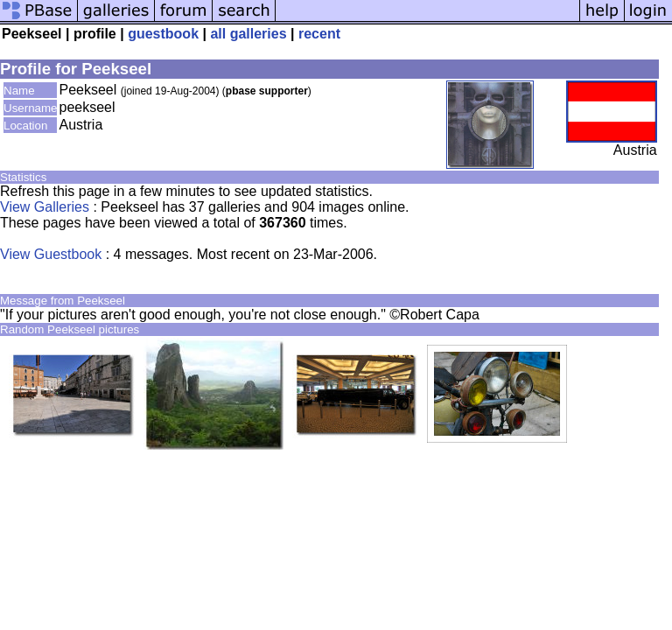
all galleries (248, 34)
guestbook (163, 34)
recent (319, 34)
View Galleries (45, 207)
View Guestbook (51, 254)
